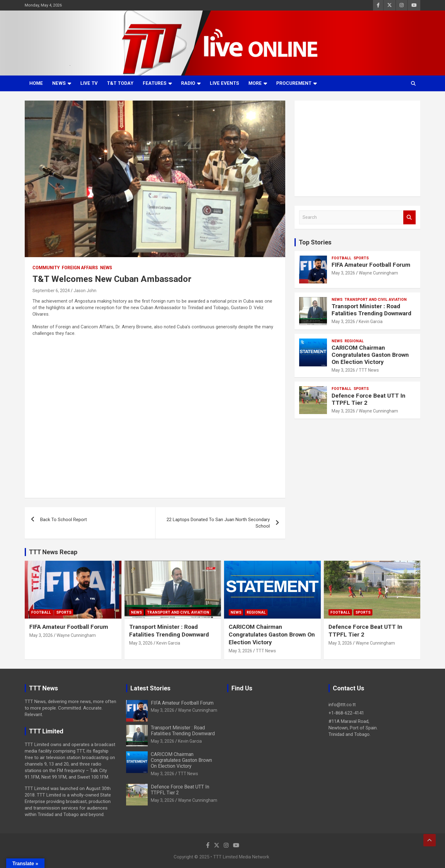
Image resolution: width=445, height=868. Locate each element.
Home (36, 83)
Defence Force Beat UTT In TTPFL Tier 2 (369, 399)
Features (155, 83)
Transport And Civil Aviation (376, 300)
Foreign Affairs (80, 268)
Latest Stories (150, 688)
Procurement (294, 83)
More (255, 83)
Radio (188, 83)
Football (341, 258)
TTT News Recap (53, 552)
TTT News (369, 370)
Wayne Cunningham (378, 273)
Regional (354, 341)
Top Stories (315, 242)
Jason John (85, 291)
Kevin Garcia (371, 322)
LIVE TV (89, 83)
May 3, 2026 (343, 273)
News (59, 83)
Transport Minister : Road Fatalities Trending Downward (371, 310)
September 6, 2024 (51, 291)
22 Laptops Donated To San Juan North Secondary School (218, 523)
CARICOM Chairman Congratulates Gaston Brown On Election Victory (370, 355)
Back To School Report (64, 520)
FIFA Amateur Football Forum (371, 265)
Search (409, 217)
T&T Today (120, 83)
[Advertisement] (357, 149)
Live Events (225, 83)
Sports (361, 258)
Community (46, 268)
